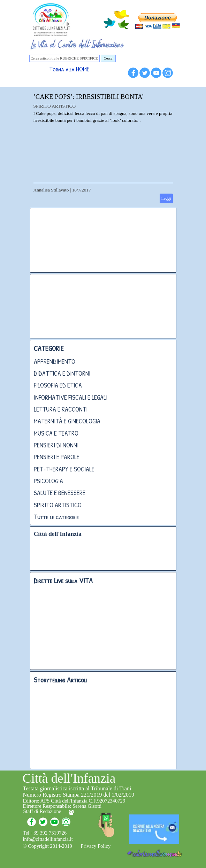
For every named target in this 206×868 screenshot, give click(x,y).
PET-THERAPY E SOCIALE (64, 469)
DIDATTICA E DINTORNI (62, 373)
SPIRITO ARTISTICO (55, 106)
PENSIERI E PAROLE (57, 457)
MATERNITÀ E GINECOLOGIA (67, 421)
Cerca (108, 58)
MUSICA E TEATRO (56, 433)
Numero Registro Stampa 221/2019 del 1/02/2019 (79, 795)
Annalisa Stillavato (51, 190)
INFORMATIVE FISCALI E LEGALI (71, 397)
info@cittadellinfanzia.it (48, 839)
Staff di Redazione (42, 811)
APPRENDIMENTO (55, 362)
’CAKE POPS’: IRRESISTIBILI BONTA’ (89, 97)
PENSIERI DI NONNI (56, 445)
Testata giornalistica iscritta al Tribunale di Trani (77, 788)
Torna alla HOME (69, 69)
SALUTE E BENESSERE (60, 493)
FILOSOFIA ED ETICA (58, 385)
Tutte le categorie (56, 517)
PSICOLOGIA (48, 481)
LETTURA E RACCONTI (61, 409)
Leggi (166, 198)
